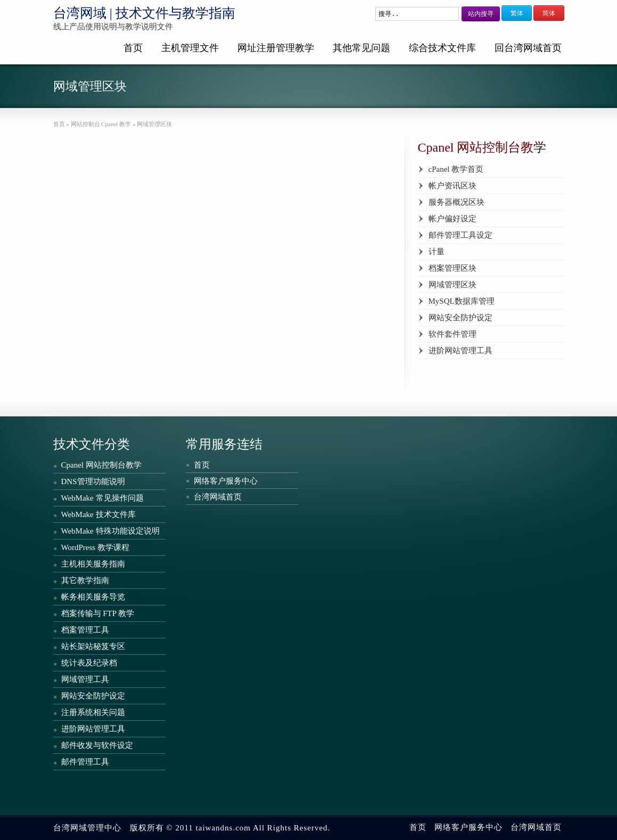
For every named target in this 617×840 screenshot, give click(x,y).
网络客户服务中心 (226, 481)
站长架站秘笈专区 (93, 646)
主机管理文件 (190, 48)
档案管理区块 (453, 268)
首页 (133, 48)
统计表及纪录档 (89, 663)
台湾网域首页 (218, 497)
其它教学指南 (85, 580)
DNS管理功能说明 (93, 481)
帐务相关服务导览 (93, 597)
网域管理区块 (453, 285)
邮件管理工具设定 (460, 235)
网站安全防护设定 (460, 318)
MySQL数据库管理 (462, 301)
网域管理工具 (85, 679)
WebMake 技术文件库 (98, 514)
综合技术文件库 (442, 48)
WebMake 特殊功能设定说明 (110, 531)
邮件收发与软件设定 (97, 745)
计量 (437, 252)
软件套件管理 (453, 334)
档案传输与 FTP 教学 (98, 613)
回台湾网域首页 (528, 48)
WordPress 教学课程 (95, 547)
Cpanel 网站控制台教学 (101, 465)
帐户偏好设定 (453, 219)
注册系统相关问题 (93, 712)
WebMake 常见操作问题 (102, 498)
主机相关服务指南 (93, 564)
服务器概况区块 (456, 202)
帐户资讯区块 (453, 186)
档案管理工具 (85, 630)
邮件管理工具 (85, 762)
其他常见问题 (361, 48)
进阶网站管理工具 (460, 351)
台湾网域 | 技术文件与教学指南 (145, 13)
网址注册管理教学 (276, 48)
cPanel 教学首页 (456, 169)
